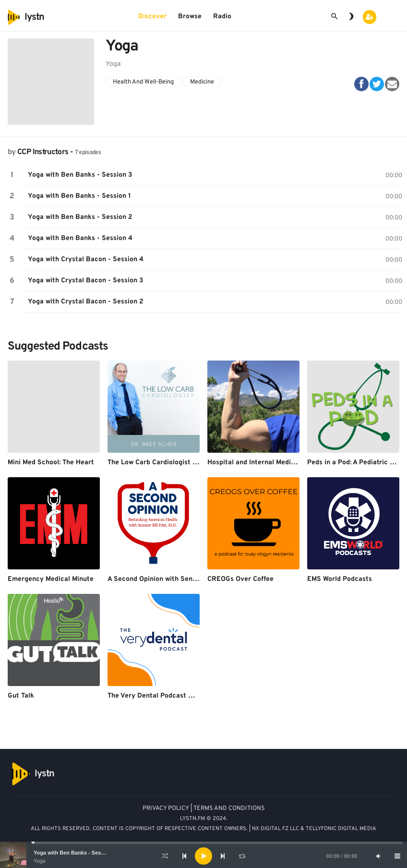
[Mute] (378, 856)
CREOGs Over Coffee (240, 579)
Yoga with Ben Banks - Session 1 (79, 196)
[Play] (203, 856)
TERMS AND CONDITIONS (229, 808)
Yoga (40, 861)
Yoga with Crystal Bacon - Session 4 (86, 259)
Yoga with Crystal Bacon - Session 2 (86, 302)
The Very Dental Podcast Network (161, 696)
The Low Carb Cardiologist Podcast (163, 463)
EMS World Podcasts (340, 579)
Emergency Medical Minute (51, 579)
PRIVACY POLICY (166, 808)
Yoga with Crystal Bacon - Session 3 (85, 281)
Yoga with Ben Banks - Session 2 (80, 217)
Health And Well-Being (143, 82)
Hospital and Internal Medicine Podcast (270, 463)
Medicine (202, 82)
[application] (203, 856)
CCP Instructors (43, 152)
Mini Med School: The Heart (51, 463)
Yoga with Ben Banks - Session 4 (80, 238)
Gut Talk (21, 696)
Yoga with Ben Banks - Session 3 (75, 853)
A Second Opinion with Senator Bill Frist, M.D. (179, 579)
